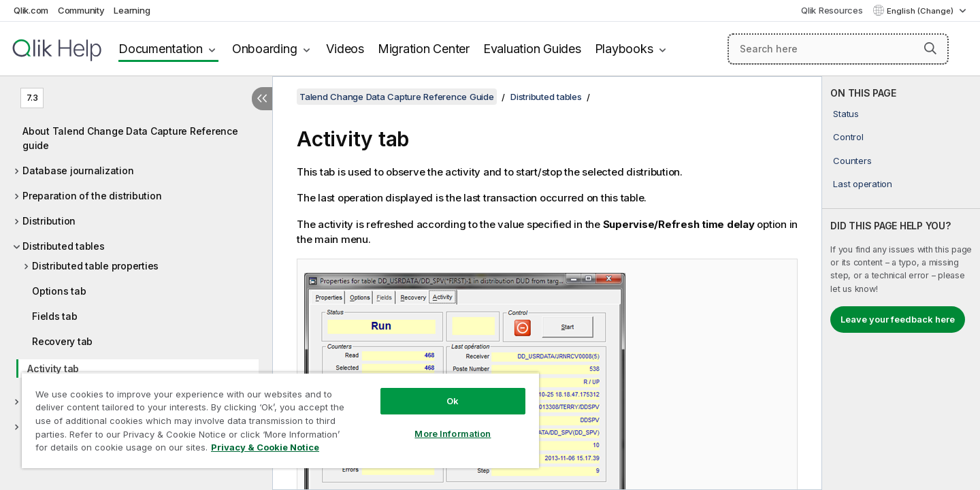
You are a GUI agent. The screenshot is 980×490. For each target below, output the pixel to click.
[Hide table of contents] (262, 99)
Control (848, 137)
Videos (345, 49)
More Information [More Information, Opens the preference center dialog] (453, 434)
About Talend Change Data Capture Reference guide (130, 138)
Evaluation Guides (532, 49)
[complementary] (901, 283)
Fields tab (55, 316)
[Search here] (838, 49)
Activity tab (53, 369)
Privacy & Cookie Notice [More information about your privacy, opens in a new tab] (265, 447)
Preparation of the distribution (92, 196)
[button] (930, 48)
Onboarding (265, 49)
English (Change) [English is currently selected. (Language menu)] (921, 11)
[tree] (136, 275)
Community (81, 10)
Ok (453, 401)
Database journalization (78, 170)
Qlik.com (31, 10)
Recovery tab (62, 341)
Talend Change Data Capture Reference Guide (397, 97)
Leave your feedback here (898, 319)
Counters (852, 161)
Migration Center (424, 49)
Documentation (161, 49)
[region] (280, 420)
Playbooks (624, 49)
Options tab (59, 291)
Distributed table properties (95, 266)
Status (846, 114)
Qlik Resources (832, 10)
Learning (132, 10)
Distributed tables (64, 246)
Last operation (863, 184)
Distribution (49, 221)
